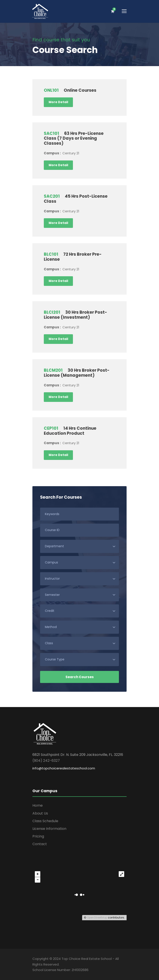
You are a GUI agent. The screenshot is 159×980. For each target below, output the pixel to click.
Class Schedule (45, 821)
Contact (40, 844)
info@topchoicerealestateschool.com (64, 768)
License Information (49, 829)
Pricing (38, 836)
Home (38, 805)
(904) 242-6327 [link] (46, 761)
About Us (40, 813)
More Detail (58, 102)
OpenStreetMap (97, 918)
